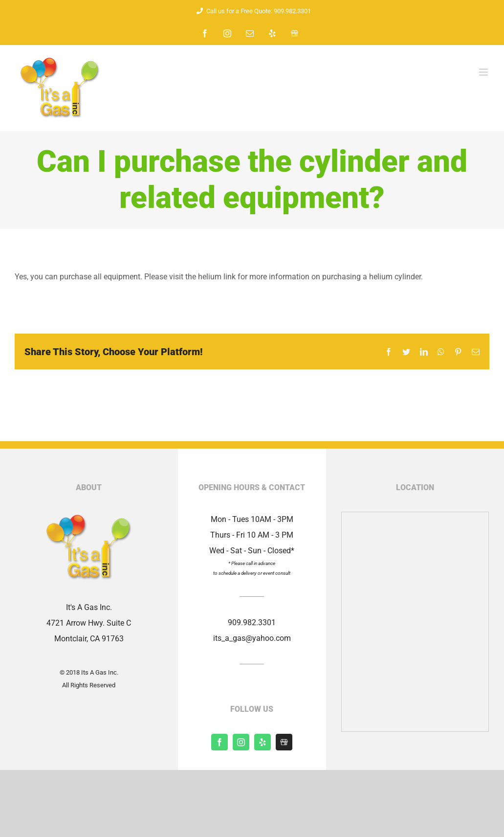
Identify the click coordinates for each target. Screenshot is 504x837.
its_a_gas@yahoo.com (252, 638)
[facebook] (219, 742)
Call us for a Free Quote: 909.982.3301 (252, 11)
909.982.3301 (252, 622)
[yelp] (263, 742)
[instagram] (241, 742)
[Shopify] (284, 742)
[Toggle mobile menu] (484, 72)
